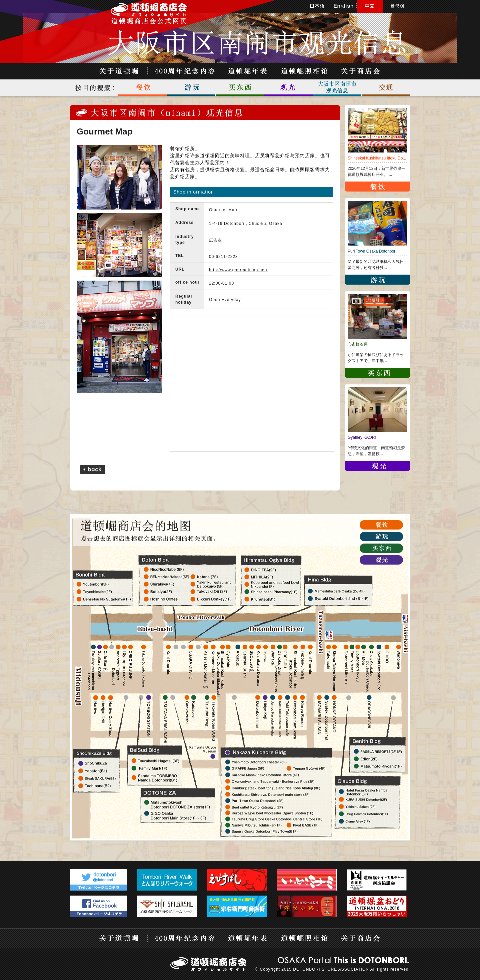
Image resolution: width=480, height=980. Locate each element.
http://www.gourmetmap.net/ (238, 270)
